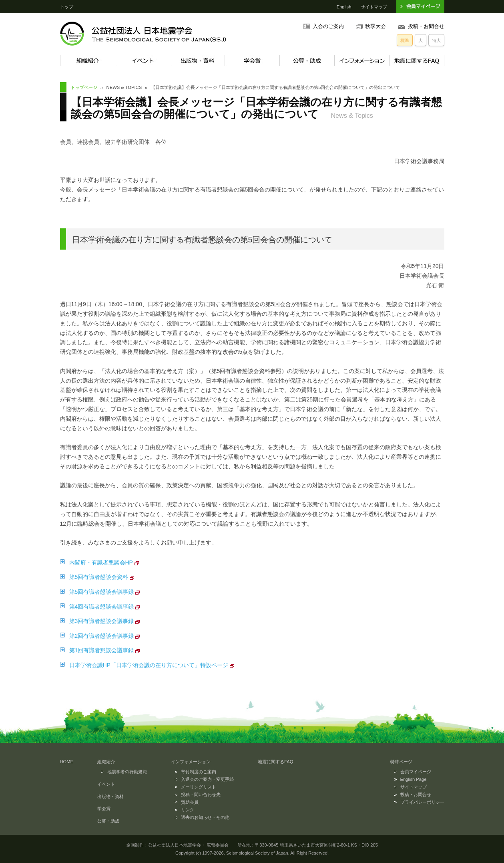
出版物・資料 (197, 61)
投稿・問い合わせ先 (201, 794)
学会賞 (252, 61)
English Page (414, 779)
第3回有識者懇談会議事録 (102, 621)
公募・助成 (307, 61)
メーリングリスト (199, 787)
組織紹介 (87, 61)
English (344, 7)
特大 (436, 40)
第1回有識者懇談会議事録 (102, 650)
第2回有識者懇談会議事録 (102, 636)
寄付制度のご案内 (199, 772)
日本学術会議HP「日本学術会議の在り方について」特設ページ (149, 665)
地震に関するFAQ (417, 61)
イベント (142, 61)
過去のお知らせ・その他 (205, 817)
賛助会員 (190, 802)
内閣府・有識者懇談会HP (101, 563)
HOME (67, 762)
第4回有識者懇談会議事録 (102, 607)
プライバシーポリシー (422, 802)
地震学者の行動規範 (127, 772)
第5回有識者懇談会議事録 (102, 592)
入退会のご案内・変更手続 (207, 779)
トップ (67, 7)
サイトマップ (374, 7)
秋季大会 (375, 26)
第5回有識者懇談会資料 (99, 577)
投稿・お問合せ (426, 26)
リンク (188, 810)
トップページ (84, 87)
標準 (405, 40)
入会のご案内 (328, 26)
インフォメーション (362, 61)
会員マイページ (416, 772)
